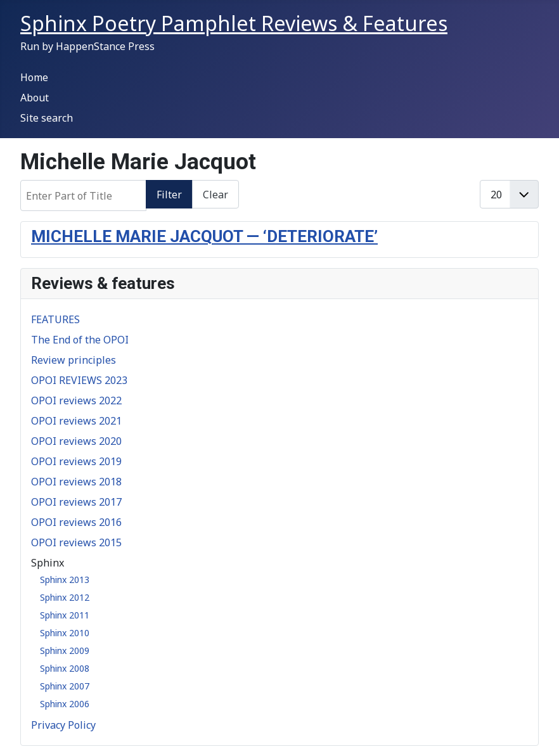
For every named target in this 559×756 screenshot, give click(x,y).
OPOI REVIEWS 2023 (79, 380)
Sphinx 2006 (65, 704)
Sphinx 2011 (65, 615)
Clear (215, 195)
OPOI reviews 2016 (76, 522)
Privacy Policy (63, 725)
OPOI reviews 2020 (76, 441)
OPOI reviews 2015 (76, 542)
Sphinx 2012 (65, 597)
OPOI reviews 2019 (76, 461)
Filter (169, 195)
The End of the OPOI (80, 340)
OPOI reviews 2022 (76, 400)
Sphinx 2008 (65, 668)
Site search (47, 118)
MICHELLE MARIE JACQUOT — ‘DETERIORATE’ (204, 236)
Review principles (74, 360)
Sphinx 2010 (65, 633)
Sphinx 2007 (65, 686)
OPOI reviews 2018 (76, 482)
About (35, 98)
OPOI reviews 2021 (76, 421)
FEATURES (55, 319)
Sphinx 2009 (65, 650)
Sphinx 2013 (65, 580)
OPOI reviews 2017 (76, 502)
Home (34, 77)
